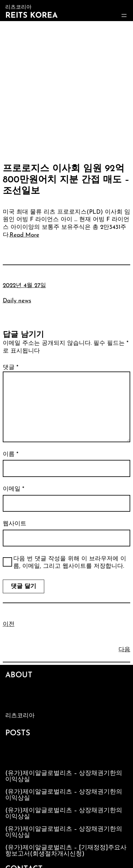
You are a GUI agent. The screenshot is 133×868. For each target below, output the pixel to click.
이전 (9, 624)
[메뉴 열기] (124, 16)
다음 (124, 650)
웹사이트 (15, 524)
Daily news (17, 301)
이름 (11, 454)
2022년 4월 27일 (24, 286)
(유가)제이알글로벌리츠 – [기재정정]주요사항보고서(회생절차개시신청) (66, 851)
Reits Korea (31, 16)
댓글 (11, 368)
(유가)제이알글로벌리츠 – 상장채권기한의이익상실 (64, 777)
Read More (24, 235)
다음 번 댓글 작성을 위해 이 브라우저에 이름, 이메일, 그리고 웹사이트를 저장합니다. (70, 563)
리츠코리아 (20, 716)
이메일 (13, 489)
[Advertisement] (66, 91)
